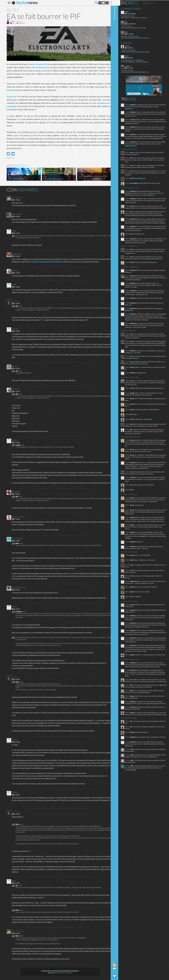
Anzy (133, 22)
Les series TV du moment (135, 50)
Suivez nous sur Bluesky (121, 976)
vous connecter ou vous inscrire (63, 973)
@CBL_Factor (20, 23)
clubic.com (139, 321)
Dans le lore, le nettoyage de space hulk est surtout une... (142, 38)
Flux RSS (121, 965)
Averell (133, 11)
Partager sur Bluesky (12, 154)
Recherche (95, 3)
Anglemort (134, 66)
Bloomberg (9, 90)
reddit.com (141, 286)
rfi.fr (164, 429)
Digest (156, 3)
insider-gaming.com (146, 182)
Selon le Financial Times (39, 67)
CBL (11, 21)
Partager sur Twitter (7, 154)
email (13, 23)
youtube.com (142, 108)
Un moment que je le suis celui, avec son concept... (140, 28)
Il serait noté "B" (11, 97)
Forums (133, 43)
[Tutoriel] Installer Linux (134, 16)
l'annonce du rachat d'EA (36, 64)
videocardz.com (145, 643)
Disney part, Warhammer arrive (136, 36)
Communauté (121, 479)
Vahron (133, 56)
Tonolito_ (134, 46)
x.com (151, 407)
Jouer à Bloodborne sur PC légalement (139, 60)
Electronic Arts (9, 158)
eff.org (134, 501)
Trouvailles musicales (134, 70)
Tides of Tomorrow (133, 26)
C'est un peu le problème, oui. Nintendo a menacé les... (141, 62)
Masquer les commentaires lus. (110, 190)
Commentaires (138, 8)
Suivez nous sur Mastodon (121, 972)
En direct (137, 3)
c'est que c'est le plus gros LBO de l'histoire (45, 262)
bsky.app (148, 817)
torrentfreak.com (137, 273)
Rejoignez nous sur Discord (121, 968)
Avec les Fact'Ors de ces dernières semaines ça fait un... (142, 72)
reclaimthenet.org (145, 380)
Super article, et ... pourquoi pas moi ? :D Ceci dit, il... (141, 17)
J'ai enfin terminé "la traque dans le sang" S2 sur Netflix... (142, 51)
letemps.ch (148, 156)
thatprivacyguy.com (148, 147)
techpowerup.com (149, 777)
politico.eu (143, 443)
